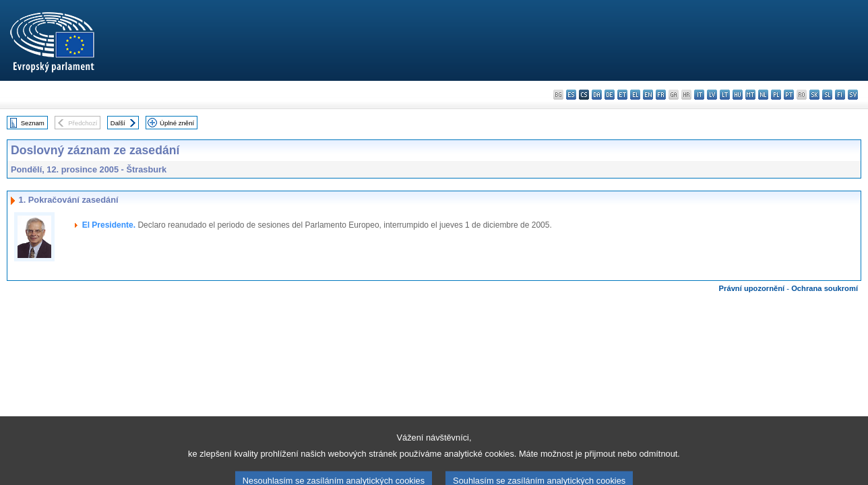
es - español (571, 95)
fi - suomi (840, 95)
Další (118, 123)
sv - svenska (853, 95)
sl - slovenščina (827, 95)
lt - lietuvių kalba (725, 95)
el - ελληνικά (635, 95)
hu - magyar (738, 95)
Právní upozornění (752, 288)
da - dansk (597, 95)
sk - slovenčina (814, 95)
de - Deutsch (610, 95)
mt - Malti (750, 95)
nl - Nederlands (763, 95)
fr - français (661, 95)
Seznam (33, 123)
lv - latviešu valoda (712, 95)
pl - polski (776, 95)
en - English (648, 95)
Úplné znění (177, 123)
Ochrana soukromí (825, 288)
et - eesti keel (622, 95)
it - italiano (699, 95)
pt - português (789, 95)
